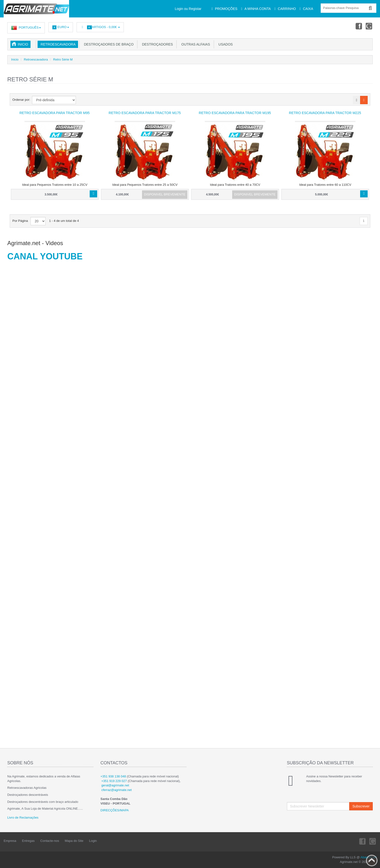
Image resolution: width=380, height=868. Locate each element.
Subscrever (361, 806)
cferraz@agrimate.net (116, 790)
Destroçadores (156, 44)
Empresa (10, 841)
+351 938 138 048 (113, 776)
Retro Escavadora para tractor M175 (145, 113)
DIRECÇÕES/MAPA (115, 810)
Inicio (23, 44)
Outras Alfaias (195, 44)
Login (93, 841)
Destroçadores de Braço (108, 44)
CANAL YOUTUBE (45, 256)
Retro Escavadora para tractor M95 (55, 113)
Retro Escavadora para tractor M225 (325, 113)
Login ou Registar (188, 9)
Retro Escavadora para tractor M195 (235, 113)
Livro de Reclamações (23, 818)
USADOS (225, 44)
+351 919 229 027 (114, 781)
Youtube (369, 26)
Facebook (358, 26)
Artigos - (100, 27)
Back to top (372, 860)
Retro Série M (63, 59)
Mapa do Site (74, 841)
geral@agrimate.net (115, 785)
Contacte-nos (50, 841)
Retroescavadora (57, 44)
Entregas (28, 841)
